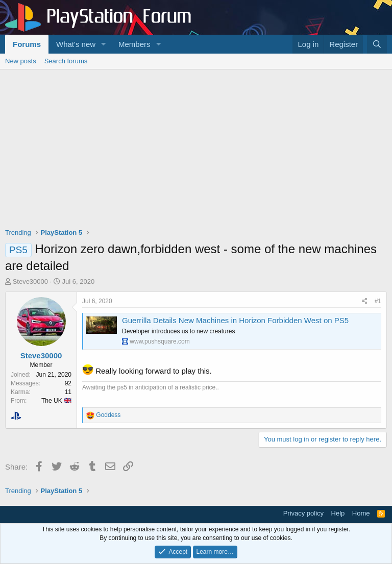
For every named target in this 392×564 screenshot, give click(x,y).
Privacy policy (303, 513)
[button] (104, 44)
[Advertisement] (196, 146)
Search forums (66, 61)
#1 (378, 301)
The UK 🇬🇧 (56, 401)
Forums (27, 44)
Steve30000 (30, 281)
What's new (76, 44)
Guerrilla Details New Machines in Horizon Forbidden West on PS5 (235, 320)
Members (134, 44)
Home (361, 513)
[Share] (365, 301)
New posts (21, 61)
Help (338, 513)
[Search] (377, 44)
